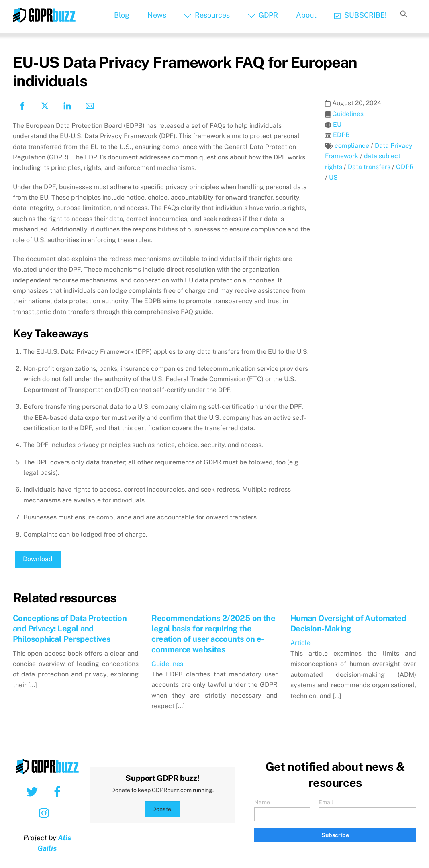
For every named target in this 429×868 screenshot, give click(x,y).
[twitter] (34, 791)
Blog (122, 15)
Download (38, 559)
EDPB (341, 135)
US (333, 177)
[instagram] (46, 813)
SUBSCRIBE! (361, 15)
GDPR (263, 15)
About (306, 15)
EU (337, 124)
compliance (352, 146)
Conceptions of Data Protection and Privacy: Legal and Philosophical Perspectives (70, 629)
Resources (207, 15)
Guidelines (348, 114)
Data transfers (369, 167)
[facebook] (59, 791)
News (157, 15)
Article (300, 643)
